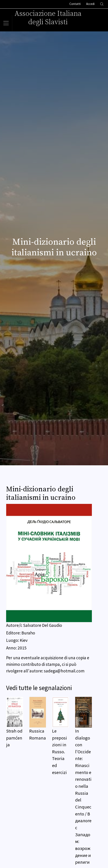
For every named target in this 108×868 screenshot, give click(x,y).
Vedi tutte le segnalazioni (39, 688)
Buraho (28, 633)
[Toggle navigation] (6, 23)
